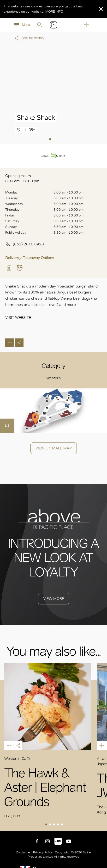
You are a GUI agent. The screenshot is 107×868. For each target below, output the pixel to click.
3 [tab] (58, 140)
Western (53, 378)
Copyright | (63, 852)
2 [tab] (54, 140)
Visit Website (18, 318)
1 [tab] (51, 140)
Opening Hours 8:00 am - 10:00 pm (22, 178)
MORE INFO (54, 11)
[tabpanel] (53, 94)
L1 (7, 425)
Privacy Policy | (44, 852)
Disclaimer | (25, 852)
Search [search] (40, 25)
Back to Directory (29, 38)
